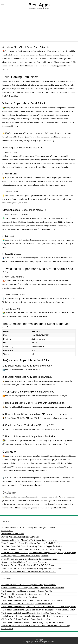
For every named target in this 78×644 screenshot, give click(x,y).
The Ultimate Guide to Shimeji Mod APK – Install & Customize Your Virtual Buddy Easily (39, 607)
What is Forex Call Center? (13, 534)
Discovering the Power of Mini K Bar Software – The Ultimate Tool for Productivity (36, 626)
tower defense (7, 629)
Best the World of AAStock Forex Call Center (20, 537)
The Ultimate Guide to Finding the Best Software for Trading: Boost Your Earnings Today (38, 610)
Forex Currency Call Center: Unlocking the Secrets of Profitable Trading (31, 543)
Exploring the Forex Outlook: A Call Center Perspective (24, 562)
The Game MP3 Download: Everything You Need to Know (25, 594)
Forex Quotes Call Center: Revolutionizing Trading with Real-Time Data (31, 568)
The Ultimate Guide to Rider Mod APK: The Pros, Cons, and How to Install (32, 600)
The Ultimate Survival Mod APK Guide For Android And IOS (27, 591)
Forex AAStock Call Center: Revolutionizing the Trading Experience (30, 559)
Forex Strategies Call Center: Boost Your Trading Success (25, 556)
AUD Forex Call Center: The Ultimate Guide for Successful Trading (29, 571)
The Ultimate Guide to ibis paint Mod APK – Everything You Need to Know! (33, 622)
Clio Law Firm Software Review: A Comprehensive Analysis (26, 619)
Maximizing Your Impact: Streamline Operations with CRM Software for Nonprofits (36, 616)
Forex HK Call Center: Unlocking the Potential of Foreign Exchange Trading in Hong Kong (39, 553)
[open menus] (3, 5)
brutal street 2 (7, 531)
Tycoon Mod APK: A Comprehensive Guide (19, 597)
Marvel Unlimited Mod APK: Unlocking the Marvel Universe (27, 603)
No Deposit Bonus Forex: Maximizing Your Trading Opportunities (28, 527)
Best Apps (39, 5)
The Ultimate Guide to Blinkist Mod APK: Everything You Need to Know (32, 613)
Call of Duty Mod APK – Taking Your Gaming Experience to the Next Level (33, 588)
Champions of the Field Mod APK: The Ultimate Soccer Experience (29, 540)
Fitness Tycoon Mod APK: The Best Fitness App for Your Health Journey (31, 549)
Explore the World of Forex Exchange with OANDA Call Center (28, 565)
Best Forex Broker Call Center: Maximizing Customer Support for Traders (32, 546)
